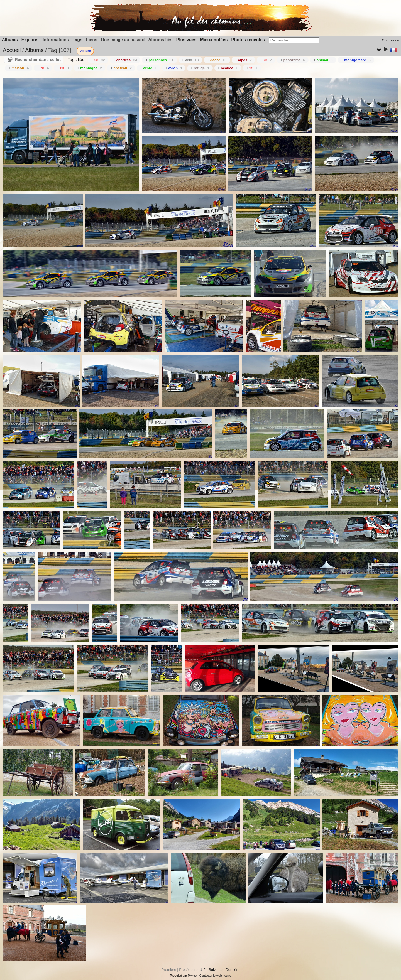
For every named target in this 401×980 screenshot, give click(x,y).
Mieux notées (214, 40)
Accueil (12, 50)
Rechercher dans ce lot (38, 59)
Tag (53, 50)
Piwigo (192, 976)
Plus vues (186, 40)
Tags (77, 40)
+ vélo (190, 60)
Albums (10, 40)
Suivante (216, 970)
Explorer (30, 40)
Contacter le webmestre (215, 976)
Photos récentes (248, 40)
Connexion (390, 40)
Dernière (233, 970)
